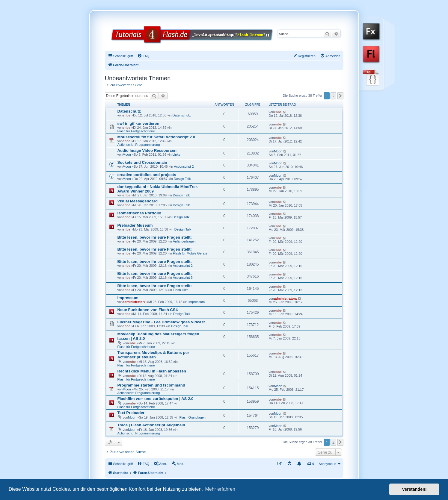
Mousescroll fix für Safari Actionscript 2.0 (156, 137)
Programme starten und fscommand (151, 385)
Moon (127, 154)
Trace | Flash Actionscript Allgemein (151, 425)
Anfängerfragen (184, 241)
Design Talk (182, 179)
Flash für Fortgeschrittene (136, 131)
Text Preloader (131, 413)
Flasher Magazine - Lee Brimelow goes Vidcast (161, 322)
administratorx (134, 302)
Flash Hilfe (181, 290)
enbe (126, 115)
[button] (340, 96)
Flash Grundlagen (193, 417)
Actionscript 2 (184, 166)
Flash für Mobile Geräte (190, 253)
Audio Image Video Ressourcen (147, 150)
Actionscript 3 (183, 278)
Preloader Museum (135, 225)
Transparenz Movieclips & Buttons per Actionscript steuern (153, 355)
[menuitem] (143, 56)
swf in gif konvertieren (138, 124)
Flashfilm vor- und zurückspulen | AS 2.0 (156, 399)
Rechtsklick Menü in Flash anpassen (152, 371)
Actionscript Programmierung (139, 145)
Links (177, 154)
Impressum (128, 298)
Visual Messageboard (138, 201)
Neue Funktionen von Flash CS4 (148, 310)
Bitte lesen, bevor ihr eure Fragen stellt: (155, 237)
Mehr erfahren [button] (220, 489)
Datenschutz (129, 111)
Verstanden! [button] (414, 489)
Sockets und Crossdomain (142, 162)
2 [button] (333, 96)
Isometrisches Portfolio (139, 213)
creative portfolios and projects (147, 175)
